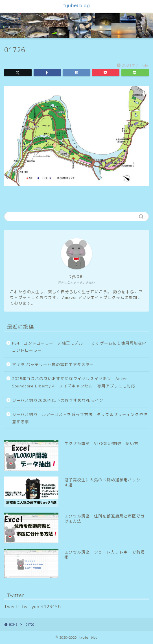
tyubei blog (76, 6)
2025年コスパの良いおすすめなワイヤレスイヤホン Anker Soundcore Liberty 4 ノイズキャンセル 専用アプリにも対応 (74, 382)
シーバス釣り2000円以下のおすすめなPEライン (58, 400)
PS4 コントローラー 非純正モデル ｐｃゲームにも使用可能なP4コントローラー (80, 347)
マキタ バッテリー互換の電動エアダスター (53, 364)
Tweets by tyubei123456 (32, 607)
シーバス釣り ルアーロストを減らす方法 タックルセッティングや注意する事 (80, 418)
